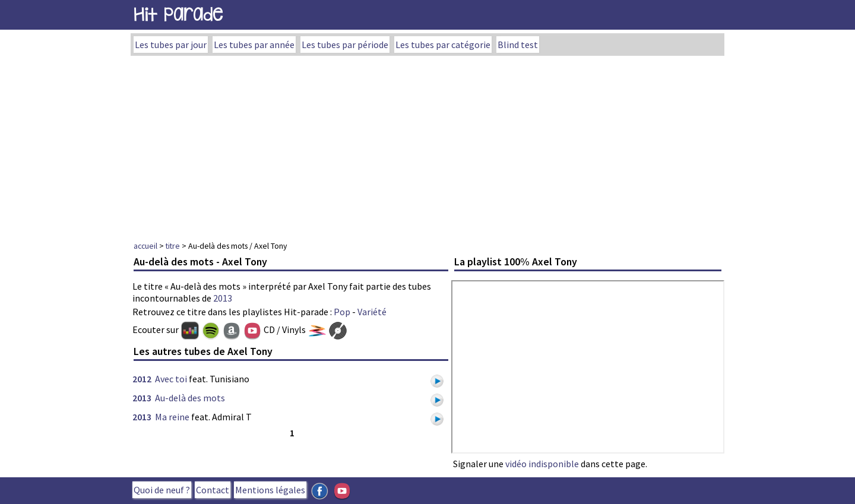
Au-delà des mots (190, 398)
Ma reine (172, 417)
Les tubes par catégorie (443, 45)
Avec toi (171, 379)
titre (173, 246)
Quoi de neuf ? (162, 490)
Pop (342, 312)
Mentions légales (270, 490)
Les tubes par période (345, 45)
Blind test (518, 45)
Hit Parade (178, 15)
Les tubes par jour (171, 45)
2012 (142, 379)
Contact (213, 490)
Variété (372, 312)
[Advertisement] (427, 145)
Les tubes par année (254, 45)
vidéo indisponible (542, 464)
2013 (223, 298)
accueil (145, 246)
